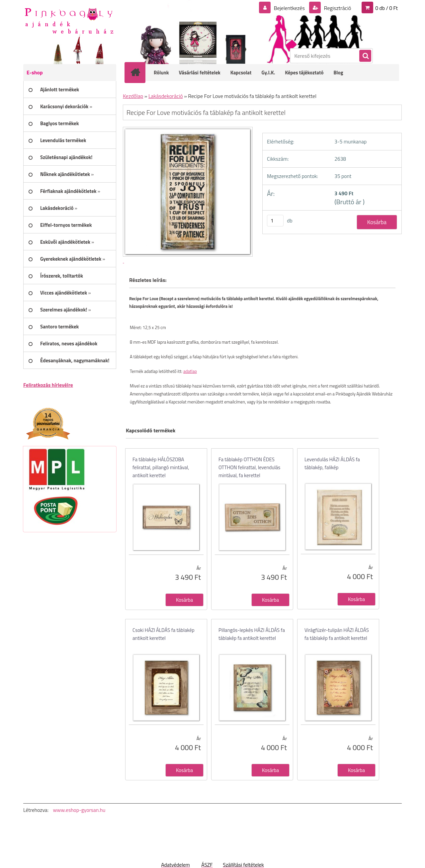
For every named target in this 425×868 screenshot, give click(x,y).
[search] (365, 56)
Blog (338, 73)
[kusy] (275, 221)
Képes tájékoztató (304, 73)
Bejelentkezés (289, 8)
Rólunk (161, 73)
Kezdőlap (133, 96)
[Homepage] (139, 72)
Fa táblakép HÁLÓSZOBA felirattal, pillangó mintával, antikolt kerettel (161, 467)
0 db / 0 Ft (386, 8)
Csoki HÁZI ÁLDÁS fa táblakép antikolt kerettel (164, 634)
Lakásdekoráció (166, 96)
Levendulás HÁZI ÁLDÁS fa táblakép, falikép (332, 463)
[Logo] (69, 20)
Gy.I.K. (268, 73)
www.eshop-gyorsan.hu (79, 810)
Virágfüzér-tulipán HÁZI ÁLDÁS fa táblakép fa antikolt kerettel (337, 634)
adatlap (190, 371)
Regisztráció (337, 8)
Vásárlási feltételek (200, 73)
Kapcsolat (241, 73)
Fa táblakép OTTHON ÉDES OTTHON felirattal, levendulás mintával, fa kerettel (249, 467)
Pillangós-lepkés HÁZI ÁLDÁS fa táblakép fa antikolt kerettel (252, 634)
